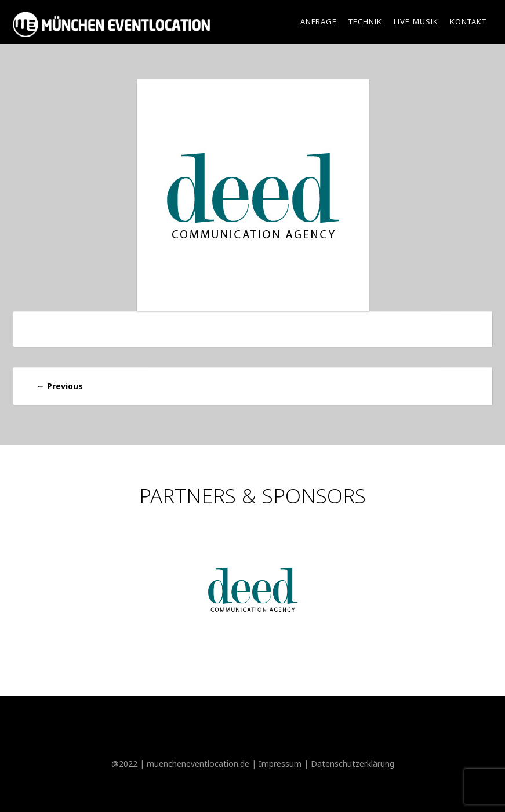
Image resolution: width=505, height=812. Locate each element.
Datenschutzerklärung (353, 764)
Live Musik (416, 23)
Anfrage (319, 23)
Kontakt (468, 23)
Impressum (280, 764)
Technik (365, 23)
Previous (60, 386)
